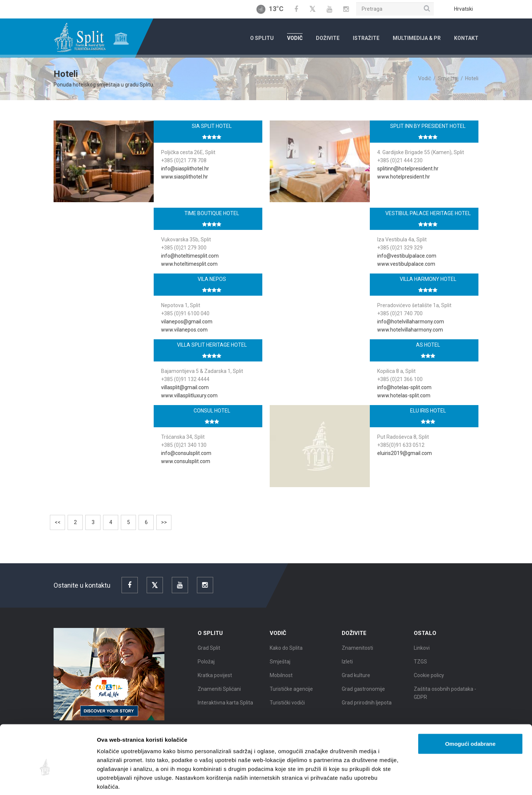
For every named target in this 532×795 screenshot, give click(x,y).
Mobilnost (281, 681)
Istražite (366, 38)
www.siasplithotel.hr (185, 177)
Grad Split (209, 653)
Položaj (206, 667)
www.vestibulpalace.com (406, 264)
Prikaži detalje (383, 780)
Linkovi (422, 653)
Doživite (328, 38)
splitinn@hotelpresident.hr (408, 169)
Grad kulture (356, 681)
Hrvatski (463, 9)
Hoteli (472, 78)
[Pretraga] (395, 9)
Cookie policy (429, 681)
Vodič (295, 38)
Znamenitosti (357, 653)
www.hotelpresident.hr (404, 177)
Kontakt (466, 38)
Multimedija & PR (417, 38)
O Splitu (262, 38)
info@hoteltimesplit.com (190, 256)
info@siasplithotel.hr (185, 169)
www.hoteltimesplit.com (189, 264)
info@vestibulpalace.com (407, 256)
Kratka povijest (215, 681)
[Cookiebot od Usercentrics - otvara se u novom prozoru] (48, 781)
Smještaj (448, 78)
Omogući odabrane (470, 708)
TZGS (420, 667)
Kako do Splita (286, 653)
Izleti (347, 667)
